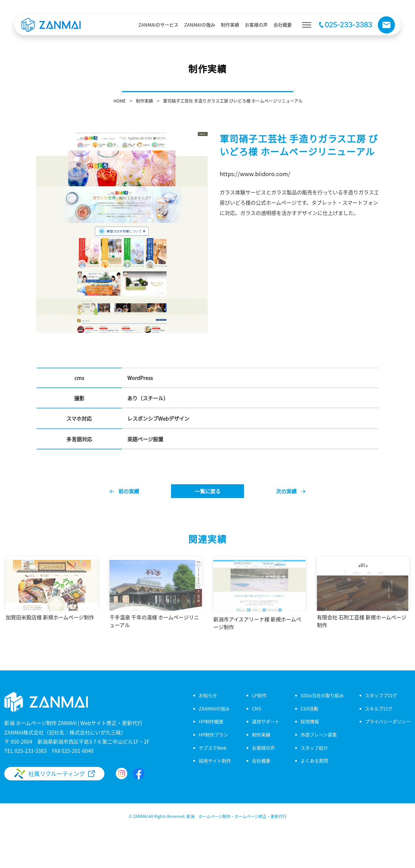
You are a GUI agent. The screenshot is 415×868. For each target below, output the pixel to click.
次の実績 (286, 491)
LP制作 (259, 695)
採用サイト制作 (215, 761)
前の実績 (129, 491)
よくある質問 (314, 761)
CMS (257, 708)
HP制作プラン (213, 735)
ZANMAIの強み (214, 708)
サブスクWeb (213, 748)
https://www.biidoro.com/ (255, 174)
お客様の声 (263, 748)
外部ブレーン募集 (319, 735)
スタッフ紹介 (314, 748)
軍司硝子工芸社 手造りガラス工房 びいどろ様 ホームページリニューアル (233, 101)
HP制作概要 (211, 721)
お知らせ (208, 695)
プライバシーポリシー (388, 721)
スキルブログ (379, 708)
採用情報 (310, 721)
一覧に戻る (208, 491)
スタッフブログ (381, 695)
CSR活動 (309, 708)
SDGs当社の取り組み (322, 695)
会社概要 (261, 761)
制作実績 (144, 101)
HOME (120, 101)
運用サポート (266, 721)
